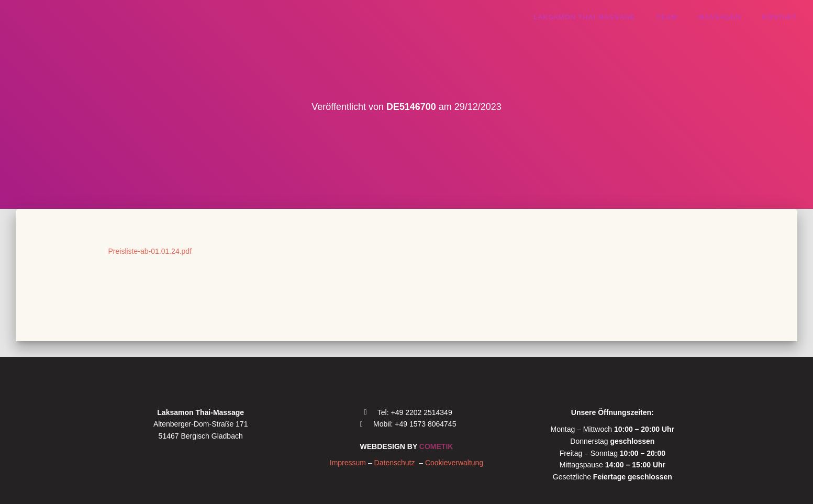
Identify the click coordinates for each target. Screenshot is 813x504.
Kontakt (780, 17)
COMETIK (436, 446)
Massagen (720, 17)
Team (667, 17)
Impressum (348, 463)
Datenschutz (397, 463)
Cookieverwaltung (454, 463)
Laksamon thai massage (585, 17)
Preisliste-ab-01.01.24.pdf (150, 251)
